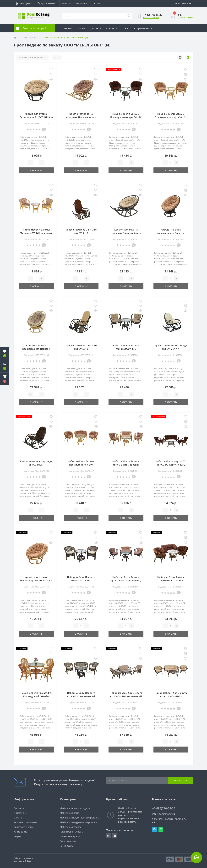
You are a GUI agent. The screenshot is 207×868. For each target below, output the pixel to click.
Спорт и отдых (68, 841)
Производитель (30, 38)
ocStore (29, 858)
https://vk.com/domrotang (115, 836)
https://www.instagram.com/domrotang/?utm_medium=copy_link (108, 836)
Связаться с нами (24, 827)
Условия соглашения (25, 822)
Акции (17, 836)
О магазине (82, 4)
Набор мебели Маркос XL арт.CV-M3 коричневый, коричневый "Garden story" (171, 465)
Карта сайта (21, 832)
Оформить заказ (185, 17)
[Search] (128, 16)
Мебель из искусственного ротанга (79, 818)
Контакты (112, 28)
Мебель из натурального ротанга (79, 822)
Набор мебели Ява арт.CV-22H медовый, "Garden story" (36, 696)
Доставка (66, 4)
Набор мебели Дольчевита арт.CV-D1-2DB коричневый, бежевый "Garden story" (126, 696)
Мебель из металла (71, 827)
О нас (126, 28)
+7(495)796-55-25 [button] (164, 808)
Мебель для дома (69, 813)
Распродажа (67, 846)
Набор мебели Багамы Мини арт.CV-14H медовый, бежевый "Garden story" (36, 233)
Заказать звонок (151, 18)
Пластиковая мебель (71, 832)
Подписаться (181, 780)
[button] (5, 379)
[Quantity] (36, 163)
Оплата (96, 4)
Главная (67, 28)
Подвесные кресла (70, 836)
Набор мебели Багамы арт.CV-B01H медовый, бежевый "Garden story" (126, 465)
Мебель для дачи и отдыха (75, 808)
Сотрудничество (144, 28)
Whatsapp (161, 829)
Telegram (154, 829)
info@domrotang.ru (163, 814)
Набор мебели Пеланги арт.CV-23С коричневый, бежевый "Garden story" (81, 696)
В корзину (36, 170)
